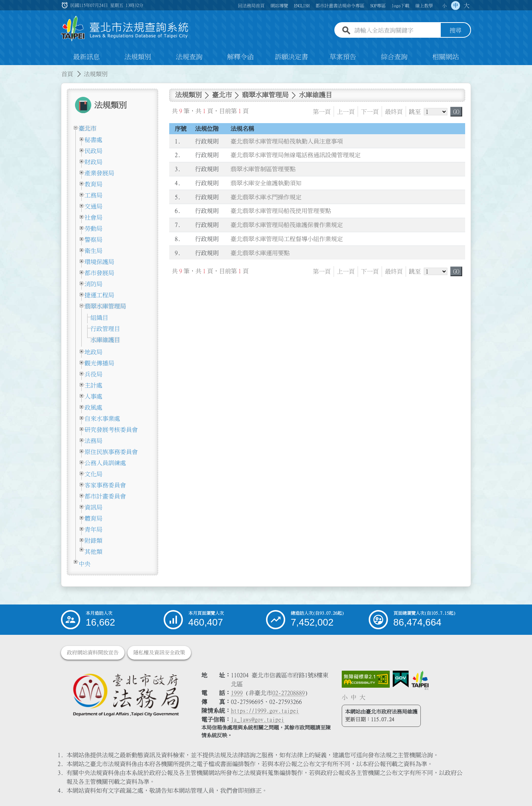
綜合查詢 (394, 57)
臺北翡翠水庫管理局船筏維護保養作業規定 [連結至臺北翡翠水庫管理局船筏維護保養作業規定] (287, 225)
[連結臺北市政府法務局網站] (126, 695)
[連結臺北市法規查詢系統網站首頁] (125, 29)
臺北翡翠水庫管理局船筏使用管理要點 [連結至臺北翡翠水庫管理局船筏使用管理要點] (281, 211)
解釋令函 (241, 57)
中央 (85, 564)
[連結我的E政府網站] (401, 679)
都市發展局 (99, 273)
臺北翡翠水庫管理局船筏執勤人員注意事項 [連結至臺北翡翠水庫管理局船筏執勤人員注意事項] (287, 141)
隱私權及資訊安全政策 (159, 653)
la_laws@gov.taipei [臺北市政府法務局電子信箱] (258, 719)
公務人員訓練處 (105, 463)
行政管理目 (105, 329)
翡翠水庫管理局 (105, 306)
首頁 (67, 74)
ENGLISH (302, 6)
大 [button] (467, 6)
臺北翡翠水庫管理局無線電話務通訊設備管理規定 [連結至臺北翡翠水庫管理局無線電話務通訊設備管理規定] (296, 155)
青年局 (93, 529)
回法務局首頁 (251, 6)
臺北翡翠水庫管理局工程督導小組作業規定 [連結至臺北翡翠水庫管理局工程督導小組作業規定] (287, 239)
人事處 (93, 396)
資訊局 (93, 507)
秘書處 (93, 140)
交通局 (93, 206)
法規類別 (138, 57)
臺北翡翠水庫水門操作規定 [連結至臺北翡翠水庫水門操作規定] (266, 197)
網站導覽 (279, 6)
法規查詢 (189, 57)
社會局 (93, 217)
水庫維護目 (105, 340)
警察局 (93, 240)
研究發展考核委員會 (111, 430)
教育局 (93, 184)
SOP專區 (378, 6)
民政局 (93, 151)
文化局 (93, 474)
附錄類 (93, 541)
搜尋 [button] (456, 31)
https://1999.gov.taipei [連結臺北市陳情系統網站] (265, 711)
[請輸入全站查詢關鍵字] (396, 31)
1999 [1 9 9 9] (237, 693)
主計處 (93, 385)
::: (4, 70)
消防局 (93, 284)
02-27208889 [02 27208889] (289, 693)
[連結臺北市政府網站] (420, 680)
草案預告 (343, 57)
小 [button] (444, 6)
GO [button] (456, 112)
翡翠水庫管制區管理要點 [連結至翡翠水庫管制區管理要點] (263, 169)
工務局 (93, 195)
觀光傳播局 (99, 363)
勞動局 (93, 228)
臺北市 (88, 128)
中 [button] (456, 6)
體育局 (93, 518)
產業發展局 (99, 173)
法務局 (93, 441)
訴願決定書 (291, 57)
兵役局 (93, 374)
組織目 (99, 318)
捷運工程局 (99, 295)
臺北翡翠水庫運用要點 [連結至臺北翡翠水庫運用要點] (260, 253)
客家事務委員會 (105, 485)
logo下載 (400, 6)
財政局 (93, 162)
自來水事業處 (102, 419)
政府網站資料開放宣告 (93, 653)
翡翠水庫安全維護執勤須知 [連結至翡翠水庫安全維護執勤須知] (266, 183)
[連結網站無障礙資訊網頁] (366, 679)
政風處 (93, 407)
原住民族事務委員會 (111, 452)
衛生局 (93, 251)
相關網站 (446, 57)
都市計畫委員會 (105, 496)
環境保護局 (99, 262)
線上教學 (424, 6)
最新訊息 (86, 57)
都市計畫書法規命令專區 (340, 6)
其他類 (93, 552)
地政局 (93, 352)
